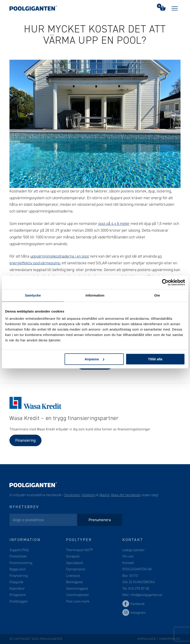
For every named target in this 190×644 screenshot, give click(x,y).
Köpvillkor (17, 588)
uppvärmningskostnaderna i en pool (60, 256)
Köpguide (16, 582)
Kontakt (128, 563)
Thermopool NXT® (79, 550)
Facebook (134, 604)
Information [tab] (95, 295)
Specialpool (75, 563)
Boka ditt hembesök (126, 495)
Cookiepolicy (170, 639)
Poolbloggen (19, 601)
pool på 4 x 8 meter (114, 224)
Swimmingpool (77, 588)
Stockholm (72, 495)
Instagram (134, 613)
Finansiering (25, 440)
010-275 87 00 (139, 588)
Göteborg (88, 495)
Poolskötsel (18, 556)
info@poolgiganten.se (146, 595)
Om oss (128, 556)
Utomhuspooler (78, 595)
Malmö (104, 495)
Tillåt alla (155, 359)
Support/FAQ (19, 550)
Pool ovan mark (78, 601)
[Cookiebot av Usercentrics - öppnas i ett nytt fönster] (165, 282)
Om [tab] (157, 295)
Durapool (73, 556)
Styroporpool (76, 569)
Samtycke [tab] (33, 295)
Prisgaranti (18, 595)
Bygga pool (18, 569)
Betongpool (74, 582)
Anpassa (94, 359)
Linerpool (73, 576)
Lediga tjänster (134, 550)
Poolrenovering (21, 563)
